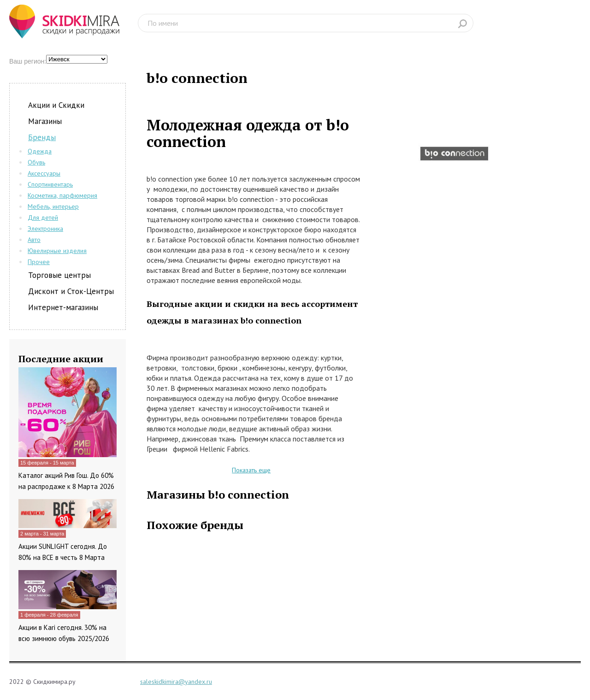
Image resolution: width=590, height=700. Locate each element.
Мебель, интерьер (53, 206)
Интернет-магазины (63, 307)
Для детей (43, 218)
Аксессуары (44, 173)
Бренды (42, 137)
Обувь (36, 162)
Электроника (45, 229)
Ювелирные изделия (57, 251)
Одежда (40, 151)
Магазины (45, 121)
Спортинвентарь (50, 184)
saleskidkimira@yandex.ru (176, 682)
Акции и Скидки (56, 105)
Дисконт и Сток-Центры (71, 291)
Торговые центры (59, 275)
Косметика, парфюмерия (62, 195)
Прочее (39, 262)
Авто (34, 240)
